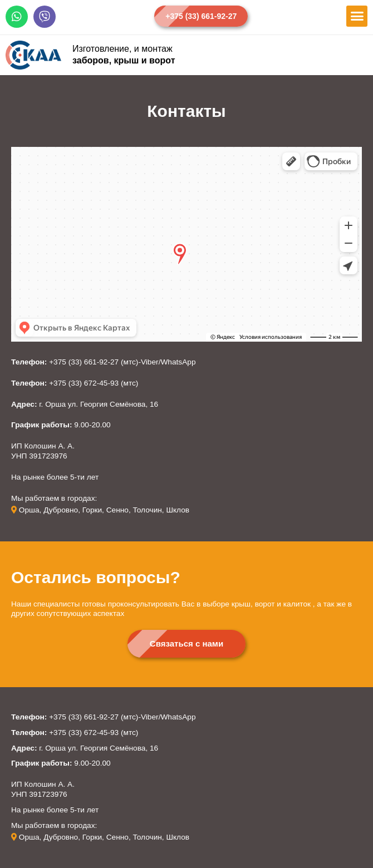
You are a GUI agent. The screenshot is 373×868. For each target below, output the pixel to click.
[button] (201, 16)
